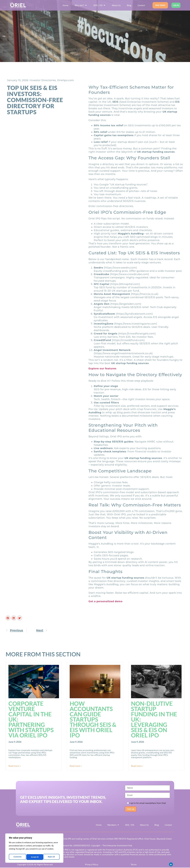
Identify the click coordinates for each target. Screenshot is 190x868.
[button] (8, 618)
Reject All (35, 857)
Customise (17, 857)
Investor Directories (43, 80)
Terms (133, 865)
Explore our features (102, 369)
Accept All (52, 857)
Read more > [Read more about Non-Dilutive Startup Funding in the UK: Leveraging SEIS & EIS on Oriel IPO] (137, 766)
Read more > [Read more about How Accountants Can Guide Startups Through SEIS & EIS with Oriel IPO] (76, 766)
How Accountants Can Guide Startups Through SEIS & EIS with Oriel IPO (93, 719)
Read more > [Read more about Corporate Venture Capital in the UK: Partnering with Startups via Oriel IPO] (15, 766)
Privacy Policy (92, 865)
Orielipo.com (66, 80)
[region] (34, 849)
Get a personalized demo (106, 601)
